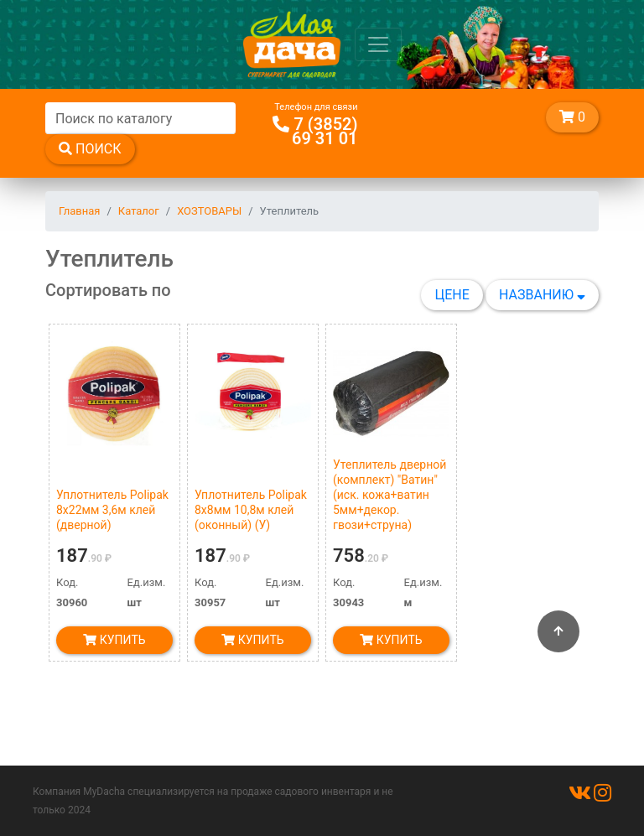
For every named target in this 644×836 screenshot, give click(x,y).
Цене (452, 295)
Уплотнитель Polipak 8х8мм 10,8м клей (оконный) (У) (251, 510)
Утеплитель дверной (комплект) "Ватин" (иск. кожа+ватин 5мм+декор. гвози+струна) (390, 495)
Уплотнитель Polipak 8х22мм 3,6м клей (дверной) (112, 510)
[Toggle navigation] (378, 44)
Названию (542, 295)
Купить (114, 640)
